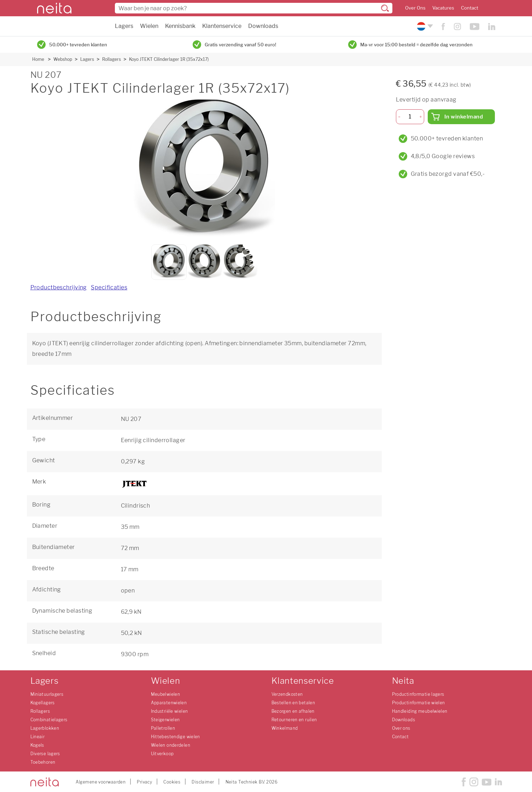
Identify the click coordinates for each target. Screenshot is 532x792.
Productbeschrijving (59, 287)
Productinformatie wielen (419, 703)
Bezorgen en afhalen (293, 711)
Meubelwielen (166, 694)
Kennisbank (180, 26)
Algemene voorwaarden (101, 782)
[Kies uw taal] (424, 26)
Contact (470, 8)
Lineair (38, 737)
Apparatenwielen (169, 703)
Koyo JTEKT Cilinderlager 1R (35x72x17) (169, 59)
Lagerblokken (45, 728)
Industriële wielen (169, 711)
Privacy (144, 782)
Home (38, 59)
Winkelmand (285, 728)
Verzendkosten (287, 694)
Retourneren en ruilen (294, 720)
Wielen (149, 26)
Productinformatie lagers (418, 694)
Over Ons (415, 8)
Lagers (124, 26)
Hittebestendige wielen (176, 737)
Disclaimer (203, 782)
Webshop (63, 59)
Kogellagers (43, 703)
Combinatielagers (49, 720)
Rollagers (112, 59)
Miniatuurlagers (47, 694)
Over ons (401, 728)
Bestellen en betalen (293, 703)
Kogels (37, 745)
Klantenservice (222, 26)
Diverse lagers (45, 754)
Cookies (172, 782)
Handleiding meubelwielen (420, 711)
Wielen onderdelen (171, 745)
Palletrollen (163, 728)
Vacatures (443, 8)
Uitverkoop (162, 754)
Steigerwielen (165, 720)
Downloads (263, 26)
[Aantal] (410, 117)
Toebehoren (43, 762)
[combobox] (254, 8)
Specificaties (109, 287)
